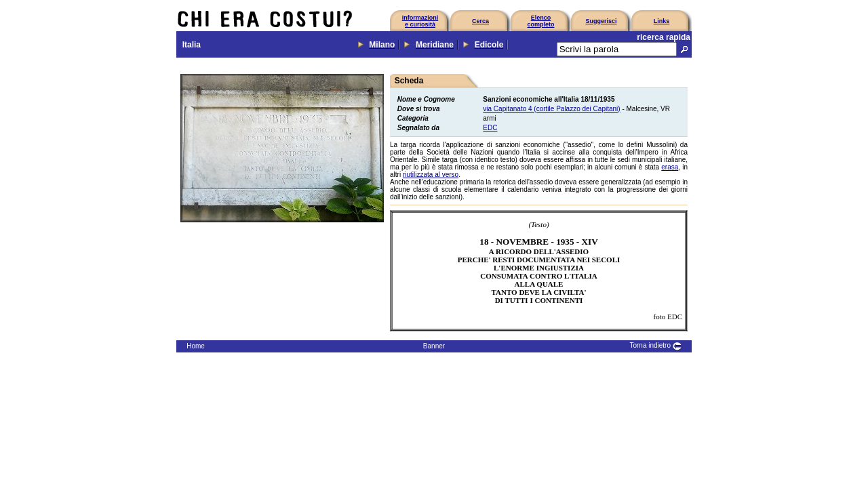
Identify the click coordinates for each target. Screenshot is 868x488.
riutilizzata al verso (431, 175)
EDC (490, 128)
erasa (670, 167)
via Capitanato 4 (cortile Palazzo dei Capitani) (551, 109)
